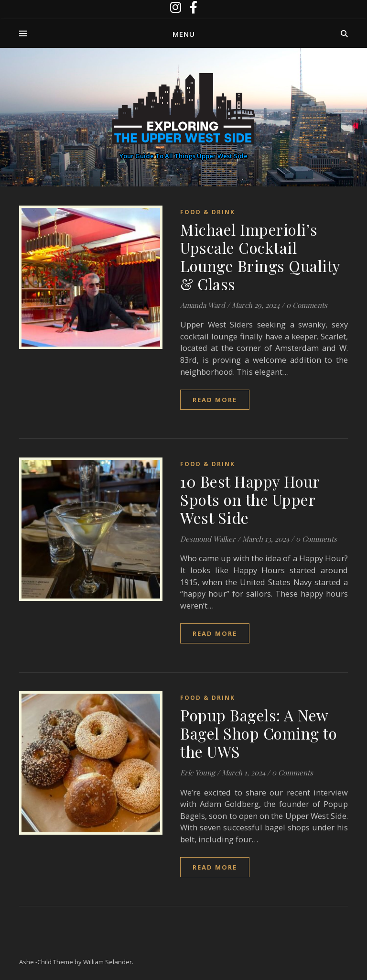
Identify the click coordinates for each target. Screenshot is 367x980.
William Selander (108, 962)
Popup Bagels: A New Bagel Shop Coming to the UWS (259, 733)
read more (215, 400)
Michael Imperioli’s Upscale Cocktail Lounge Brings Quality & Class (260, 256)
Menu (184, 34)
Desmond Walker (208, 539)
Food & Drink (208, 212)
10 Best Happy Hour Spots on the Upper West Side (250, 499)
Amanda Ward (203, 305)
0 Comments (307, 305)
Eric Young (198, 773)
